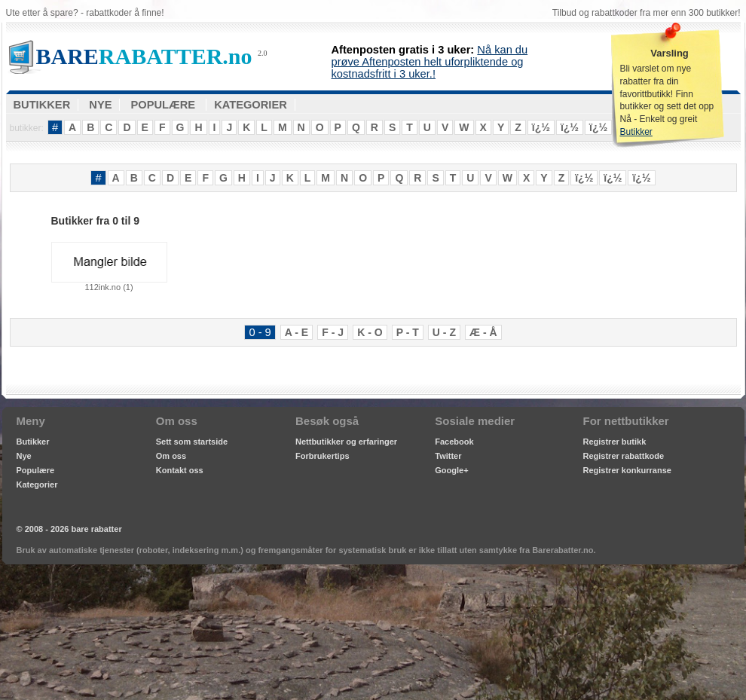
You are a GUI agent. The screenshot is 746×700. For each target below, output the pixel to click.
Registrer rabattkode (624, 456)
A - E (297, 332)
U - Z (444, 332)
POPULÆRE (164, 105)
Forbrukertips (323, 456)
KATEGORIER (251, 105)
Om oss (171, 456)
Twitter (448, 456)
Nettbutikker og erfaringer (346, 442)
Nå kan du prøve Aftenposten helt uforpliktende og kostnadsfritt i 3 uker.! (430, 62)
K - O (370, 332)
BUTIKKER (42, 105)
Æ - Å (483, 332)
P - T (408, 332)
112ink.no (109, 267)
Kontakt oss (180, 470)
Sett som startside (192, 442)
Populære (36, 470)
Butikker (636, 132)
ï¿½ (541, 127)
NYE (100, 105)
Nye (24, 456)
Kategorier (37, 484)
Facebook (454, 442)
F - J (333, 332)
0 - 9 (260, 332)
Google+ (451, 470)
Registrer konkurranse (627, 470)
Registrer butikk (615, 442)
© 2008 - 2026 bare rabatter (69, 529)
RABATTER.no (144, 56)
